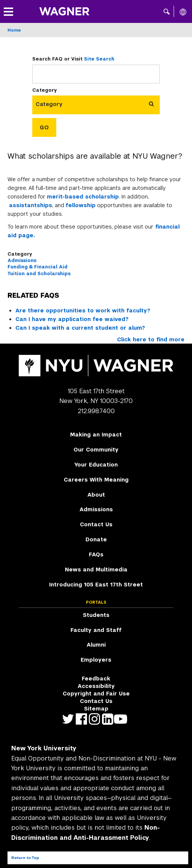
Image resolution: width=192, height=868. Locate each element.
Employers (96, 660)
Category (45, 90)
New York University (44, 748)
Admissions (22, 261)
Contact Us (96, 524)
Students (96, 615)
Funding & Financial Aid (37, 267)
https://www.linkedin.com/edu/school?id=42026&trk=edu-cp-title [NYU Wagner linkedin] (109, 719)
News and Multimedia (96, 570)
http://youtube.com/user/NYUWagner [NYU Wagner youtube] (122, 719)
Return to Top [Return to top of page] (25, 858)
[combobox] (52, 104)
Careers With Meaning (96, 480)
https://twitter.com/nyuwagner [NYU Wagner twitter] (70, 719)
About (96, 495)
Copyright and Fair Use (96, 694)
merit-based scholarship (83, 197)
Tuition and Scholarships (39, 274)
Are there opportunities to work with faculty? (83, 311)
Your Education (96, 465)
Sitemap (96, 709)
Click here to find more (151, 339)
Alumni (96, 645)
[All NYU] (183, 12)
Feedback (96, 679)
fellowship (81, 205)
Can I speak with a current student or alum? (80, 328)
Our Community (96, 450)
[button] (167, 11)
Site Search (99, 59)
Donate (96, 539)
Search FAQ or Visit (73, 59)
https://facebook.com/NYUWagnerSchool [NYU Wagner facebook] (83, 719)
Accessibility (96, 686)
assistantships (31, 205)
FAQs (96, 554)
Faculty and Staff (96, 630)
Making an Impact (96, 435)
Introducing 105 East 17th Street (96, 585)
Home (14, 30)
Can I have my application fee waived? (72, 319)
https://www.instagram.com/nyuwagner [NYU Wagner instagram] (96, 719)
